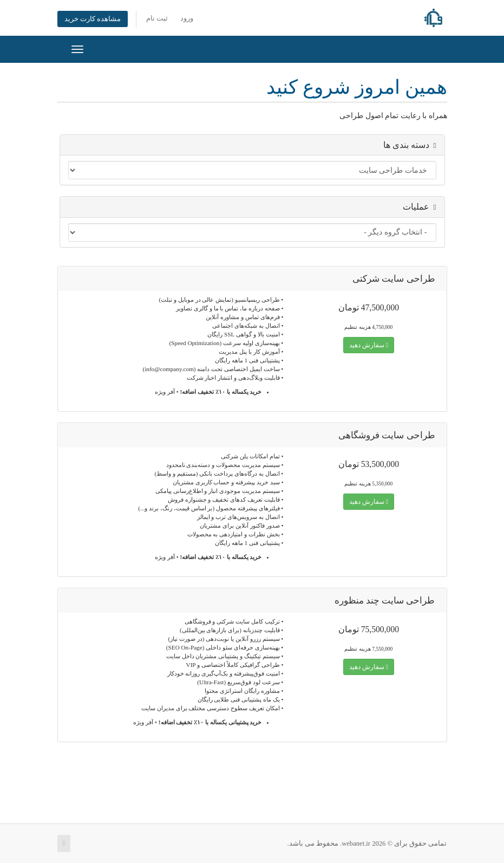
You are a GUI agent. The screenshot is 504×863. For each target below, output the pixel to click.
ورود (187, 18)
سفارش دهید (369, 345)
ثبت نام (157, 18)
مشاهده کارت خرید (93, 19)
